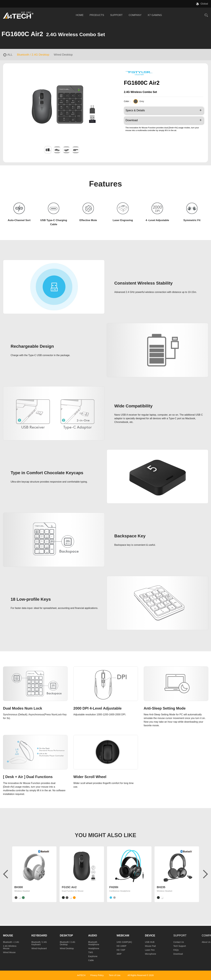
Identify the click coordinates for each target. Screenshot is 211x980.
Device (150, 936)
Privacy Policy (97, 975)
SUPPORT (116, 15)
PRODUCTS (97, 15)
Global (204, 4)
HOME (80, 15)
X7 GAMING (155, 15)
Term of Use (115, 975)
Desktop (66, 936)
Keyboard (39, 936)
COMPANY (135, 15)
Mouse (8, 936)
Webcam (123, 936)
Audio (93, 936)
